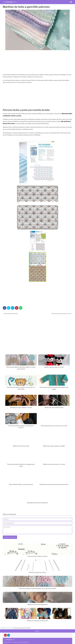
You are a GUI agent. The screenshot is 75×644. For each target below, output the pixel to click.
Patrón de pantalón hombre (11, 314)
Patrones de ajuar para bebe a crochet (61, 314)
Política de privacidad (23, 642)
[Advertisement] (37, 62)
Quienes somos (8, 642)
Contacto (15, 642)
